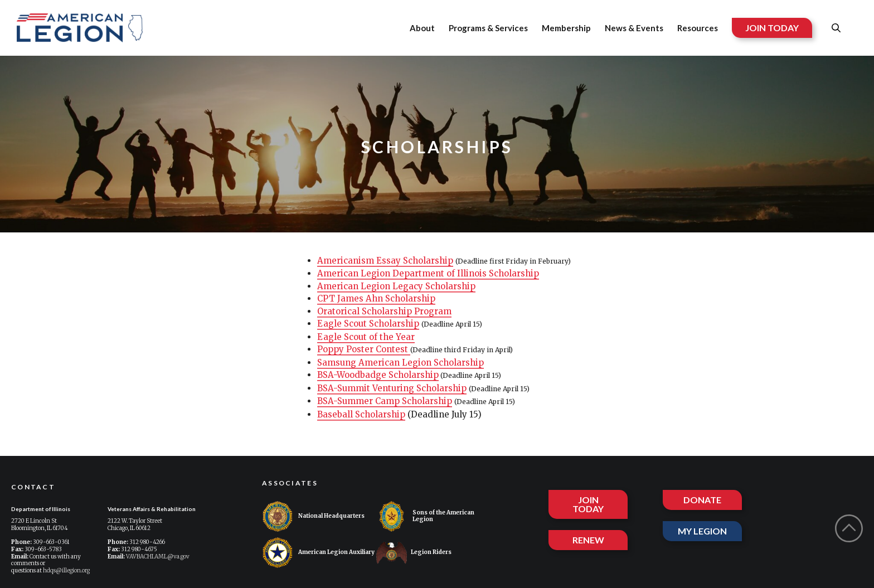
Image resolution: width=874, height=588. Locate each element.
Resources (698, 28)
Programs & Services (488, 28)
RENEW (588, 540)
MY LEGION (702, 531)
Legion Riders (414, 553)
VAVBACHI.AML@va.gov (158, 557)
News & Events (634, 28)
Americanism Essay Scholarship (385, 261)
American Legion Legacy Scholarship (396, 286)
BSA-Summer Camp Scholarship (385, 401)
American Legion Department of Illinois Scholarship (428, 273)
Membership (566, 28)
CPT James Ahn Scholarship (376, 298)
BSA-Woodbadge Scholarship (378, 375)
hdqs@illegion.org (66, 570)
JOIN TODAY (772, 28)
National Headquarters (313, 516)
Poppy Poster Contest (364, 349)
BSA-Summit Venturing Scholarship (392, 388)
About (422, 28)
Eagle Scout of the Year (366, 337)
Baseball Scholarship (361, 414)
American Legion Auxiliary (318, 553)
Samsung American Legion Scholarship (400, 363)
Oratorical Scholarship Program (384, 311)
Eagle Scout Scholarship (368, 324)
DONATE (702, 500)
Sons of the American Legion (425, 516)
